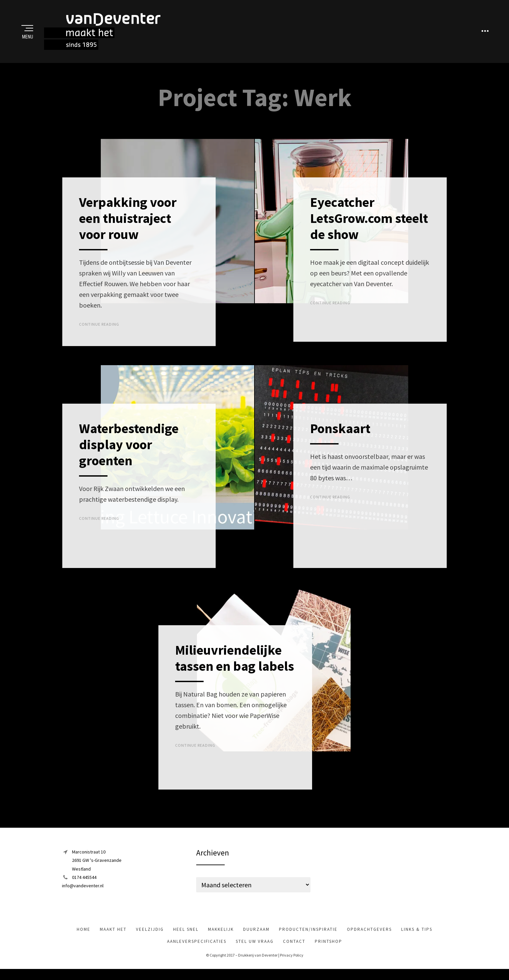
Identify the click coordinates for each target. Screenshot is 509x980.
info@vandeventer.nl (83, 893)
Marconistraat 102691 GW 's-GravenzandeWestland (97, 868)
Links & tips (417, 937)
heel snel (186, 937)
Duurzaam (256, 937)
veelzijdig (150, 937)
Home (84, 937)
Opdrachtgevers (369, 937)
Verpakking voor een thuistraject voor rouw (128, 226)
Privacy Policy (292, 962)
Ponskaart (340, 435)
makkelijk (221, 937)
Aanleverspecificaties (197, 949)
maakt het (113, 937)
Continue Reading (99, 332)
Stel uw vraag (255, 949)
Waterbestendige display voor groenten (129, 452)
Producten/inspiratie (308, 937)
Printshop (329, 949)
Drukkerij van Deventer (258, 962)
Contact (294, 949)
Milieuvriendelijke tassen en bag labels (235, 665)
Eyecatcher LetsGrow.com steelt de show (369, 226)
